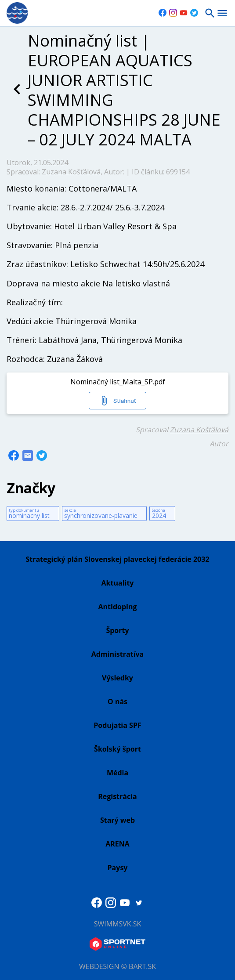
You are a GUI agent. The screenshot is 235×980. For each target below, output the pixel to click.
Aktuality (118, 583)
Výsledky (117, 678)
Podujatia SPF (117, 725)
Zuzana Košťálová (71, 172)
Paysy (118, 868)
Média (117, 773)
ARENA (117, 844)
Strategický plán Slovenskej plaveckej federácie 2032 (117, 559)
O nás (117, 702)
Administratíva (118, 654)
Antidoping (118, 607)
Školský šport (117, 749)
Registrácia (117, 796)
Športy (117, 630)
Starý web (117, 820)
